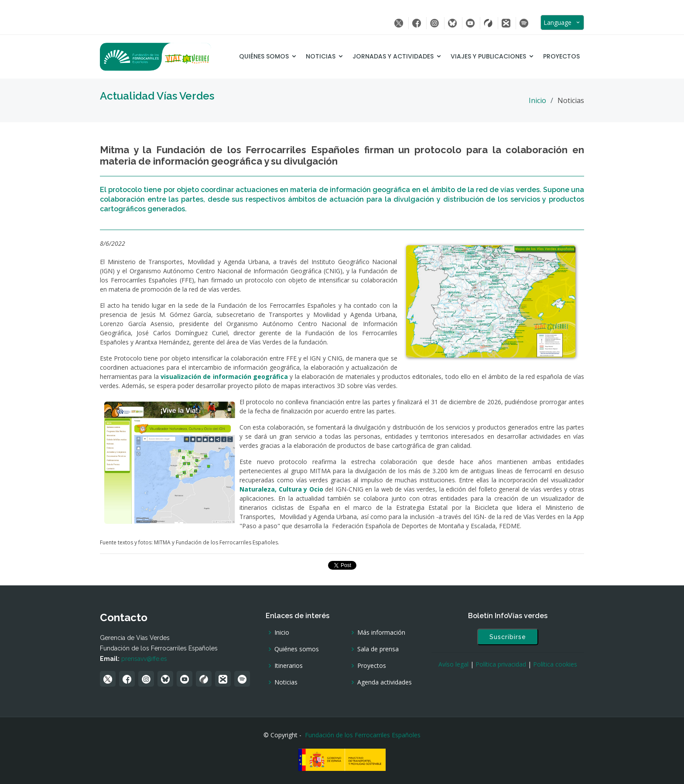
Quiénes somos (264, 56)
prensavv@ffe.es (144, 659)
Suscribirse (508, 637)
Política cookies (555, 664)
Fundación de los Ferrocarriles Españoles (363, 735)
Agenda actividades (385, 682)
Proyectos (561, 56)
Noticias (321, 56)
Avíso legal (453, 664)
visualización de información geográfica (224, 377)
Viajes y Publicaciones (488, 56)
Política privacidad (501, 664)
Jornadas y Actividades (393, 56)
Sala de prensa (378, 649)
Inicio (537, 100)
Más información (381, 633)
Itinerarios (289, 666)
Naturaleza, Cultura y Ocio (281, 489)
